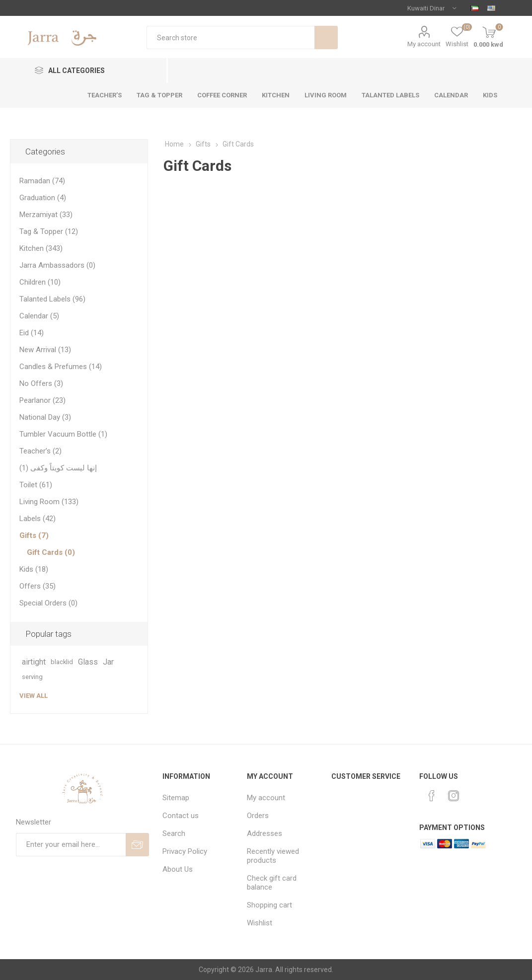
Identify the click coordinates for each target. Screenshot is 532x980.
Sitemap (176, 798)
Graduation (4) (43, 198)
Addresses (265, 833)
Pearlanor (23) (42, 400)
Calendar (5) (39, 316)
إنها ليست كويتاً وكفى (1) (58, 468)
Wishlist (260, 923)
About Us (178, 869)
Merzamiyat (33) (46, 215)
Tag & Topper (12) (49, 231)
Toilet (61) (36, 485)
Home (174, 144)
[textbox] (230, 38)
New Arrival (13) (45, 350)
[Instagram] (454, 796)
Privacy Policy (185, 851)
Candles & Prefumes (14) (61, 367)
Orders (258, 816)
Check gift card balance (272, 883)
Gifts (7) (34, 535)
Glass (88, 662)
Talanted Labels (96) (52, 299)
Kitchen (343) (41, 248)
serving (32, 677)
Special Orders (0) (48, 603)
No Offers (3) (41, 383)
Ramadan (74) (42, 181)
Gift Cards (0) (51, 552)
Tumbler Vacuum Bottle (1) (63, 434)
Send (137, 845)
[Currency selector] (432, 8)
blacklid (62, 662)
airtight (34, 662)
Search (326, 38)
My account (424, 44)
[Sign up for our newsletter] (71, 845)
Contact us (181, 816)
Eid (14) (32, 333)
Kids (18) (34, 569)
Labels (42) (38, 519)
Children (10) (40, 282)
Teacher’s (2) (40, 451)
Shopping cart (269, 905)
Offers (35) (38, 586)
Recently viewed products (273, 856)
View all (34, 696)
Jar (108, 662)
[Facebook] (432, 796)
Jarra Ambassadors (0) (57, 265)
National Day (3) (45, 417)
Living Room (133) (49, 502)
